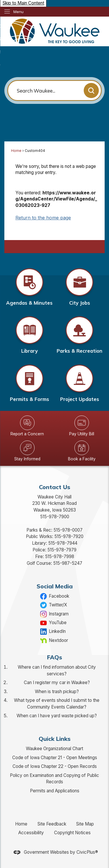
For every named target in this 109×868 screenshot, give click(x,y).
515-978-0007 (68, 530)
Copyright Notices (72, 833)
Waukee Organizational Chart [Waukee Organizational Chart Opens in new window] (54, 749)
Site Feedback (52, 824)
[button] (91, 90)
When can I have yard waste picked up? (57, 716)
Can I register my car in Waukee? (57, 682)
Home (16, 151)
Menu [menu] (18, 12)
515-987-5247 (68, 563)
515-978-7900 (55, 517)
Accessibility (31, 833)
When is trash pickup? (57, 692)
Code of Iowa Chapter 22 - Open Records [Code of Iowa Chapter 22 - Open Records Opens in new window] (55, 766)
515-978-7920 (69, 536)
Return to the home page (43, 218)
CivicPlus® (87, 852)
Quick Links (55, 739)
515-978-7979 (62, 550)
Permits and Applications (55, 791)
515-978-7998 (60, 557)
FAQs (55, 657)
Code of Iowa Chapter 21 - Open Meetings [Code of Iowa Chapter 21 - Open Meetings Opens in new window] (55, 758)
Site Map (85, 824)
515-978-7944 (63, 543)
